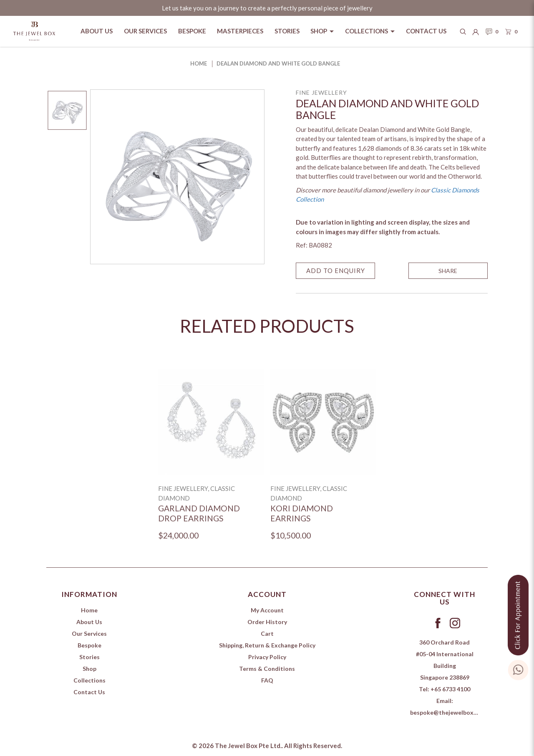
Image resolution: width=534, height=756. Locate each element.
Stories (89, 657)
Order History (267, 622)
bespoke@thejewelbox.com (448, 712)
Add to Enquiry (336, 271)
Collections (89, 680)
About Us (89, 622)
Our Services (89, 633)
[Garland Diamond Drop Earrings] (211, 422)
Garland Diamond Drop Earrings (199, 513)
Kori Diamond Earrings (302, 513)
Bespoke (89, 645)
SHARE (448, 271)
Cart (267, 633)
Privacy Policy (267, 657)
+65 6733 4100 (450, 689)
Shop (89, 669)
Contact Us (89, 692)
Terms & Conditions (267, 669)
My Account (267, 610)
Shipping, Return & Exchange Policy (267, 645)
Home (199, 63)
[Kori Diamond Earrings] (323, 422)
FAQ (267, 680)
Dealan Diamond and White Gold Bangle (278, 63)
